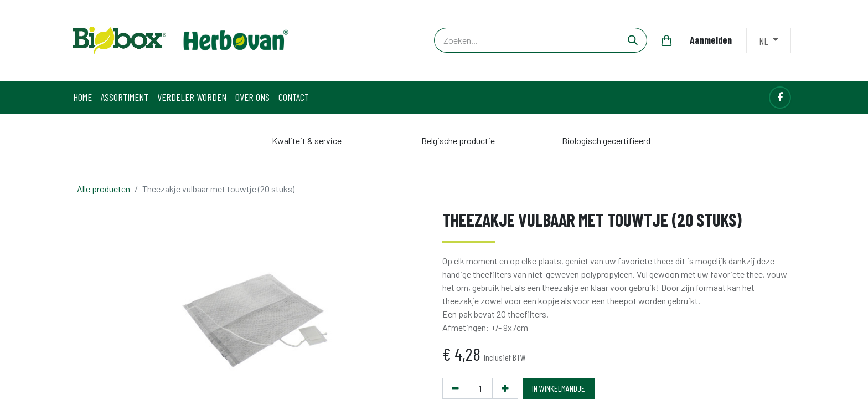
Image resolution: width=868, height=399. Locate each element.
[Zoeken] (633, 40)
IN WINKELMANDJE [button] (559, 388)
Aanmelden (711, 40)
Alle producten (104, 189)
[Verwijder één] (455, 388)
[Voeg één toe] (505, 388)
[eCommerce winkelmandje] (666, 40)
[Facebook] (780, 98)
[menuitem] (82, 97)
